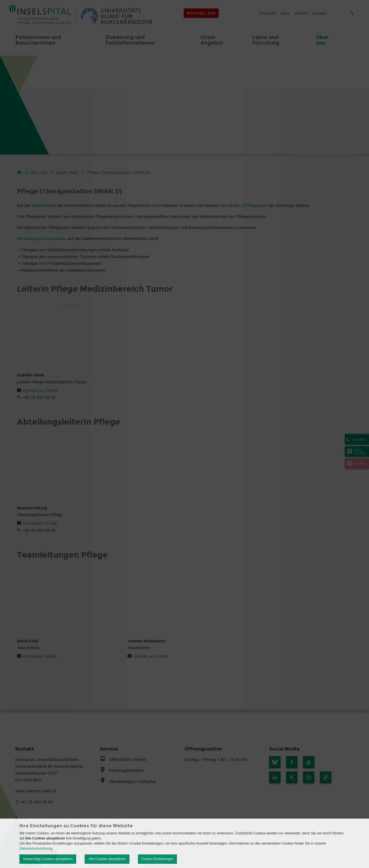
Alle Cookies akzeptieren (107, 859)
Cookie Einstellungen (158, 859)
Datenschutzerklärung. (36, 849)
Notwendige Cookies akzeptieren (48, 859)
